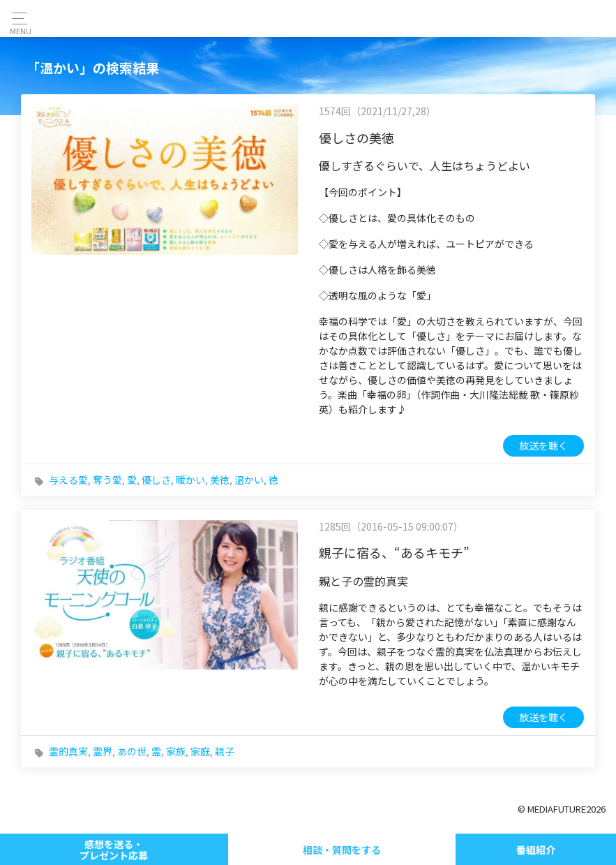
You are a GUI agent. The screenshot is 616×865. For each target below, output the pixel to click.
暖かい (190, 480)
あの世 (132, 751)
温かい (249, 480)
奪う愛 (107, 480)
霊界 (103, 751)
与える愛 (68, 480)
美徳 (220, 480)
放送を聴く (543, 445)
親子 (225, 751)
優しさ (156, 480)
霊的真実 (68, 751)
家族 (176, 751)
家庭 (200, 751)
